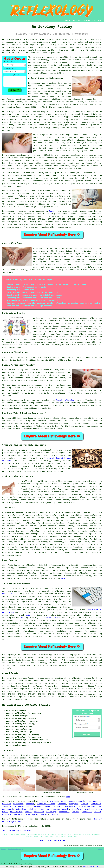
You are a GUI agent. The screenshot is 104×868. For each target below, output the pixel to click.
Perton (28, 812)
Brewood (76, 812)
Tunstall (62, 804)
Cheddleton (77, 809)
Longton (45, 809)
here (63, 579)
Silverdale (70, 807)
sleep (5, 537)
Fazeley (53, 211)
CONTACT (87, 21)
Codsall (97, 801)
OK (97, 867)
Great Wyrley (32, 815)
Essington (19, 815)
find (10, 565)
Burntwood (96, 804)
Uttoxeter (7, 815)
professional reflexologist (16, 184)
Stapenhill (64, 812)
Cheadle (65, 809)
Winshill (89, 809)
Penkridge (51, 812)
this (28, 615)
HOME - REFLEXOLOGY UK (52, 841)
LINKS (73, 21)
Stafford (30, 804)
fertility (58, 542)
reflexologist (76, 148)
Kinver (58, 807)
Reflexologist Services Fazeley (26, 705)
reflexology (83, 176)
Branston (54, 801)
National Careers (52, 618)
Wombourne (18, 804)
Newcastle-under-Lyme (90, 807)
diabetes (71, 518)
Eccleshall (8, 809)
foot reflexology (89, 545)
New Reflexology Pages (16, 849)
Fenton (44, 801)
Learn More (88, 867)
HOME (67, 21)
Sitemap (4, 849)
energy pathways (35, 114)
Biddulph (6, 804)
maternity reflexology (67, 545)
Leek (89, 801)
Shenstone (87, 812)
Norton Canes (67, 801)
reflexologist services (90, 573)
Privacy (100, 849)
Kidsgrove (74, 804)
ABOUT (80, 21)
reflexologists (31, 801)
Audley (97, 812)
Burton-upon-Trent (46, 804)
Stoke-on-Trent (22, 807)
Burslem (85, 804)
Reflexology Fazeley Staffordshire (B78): (24, 39)
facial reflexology (66, 400)
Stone (48, 807)
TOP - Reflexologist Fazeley (17, 831)
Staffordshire (15, 801)
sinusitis (47, 523)
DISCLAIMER (97, 21)
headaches (48, 545)
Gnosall (80, 801)
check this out (10, 594)
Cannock (56, 815)
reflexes (41, 122)
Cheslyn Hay (16, 812)
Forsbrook (39, 812)
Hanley (44, 815)
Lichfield (34, 809)
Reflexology (34, 83)
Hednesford (21, 809)
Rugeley (55, 809)
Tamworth (6, 807)
